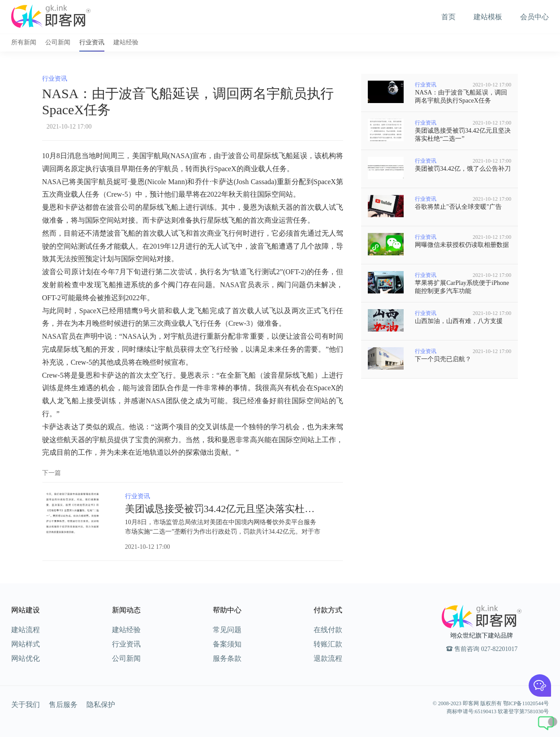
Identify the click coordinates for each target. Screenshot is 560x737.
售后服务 (63, 705)
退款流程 (328, 658)
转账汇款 (328, 644)
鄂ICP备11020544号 (526, 703)
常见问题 (227, 630)
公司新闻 (58, 42)
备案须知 (227, 644)
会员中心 (534, 17)
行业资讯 (92, 42)
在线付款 (328, 630)
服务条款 (227, 658)
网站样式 (26, 644)
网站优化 (26, 658)
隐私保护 (101, 705)
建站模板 (488, 17)
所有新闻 (24, 42)
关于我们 (26, 705)
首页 (448, 17)
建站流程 (26, 630)
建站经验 (126, 42)
